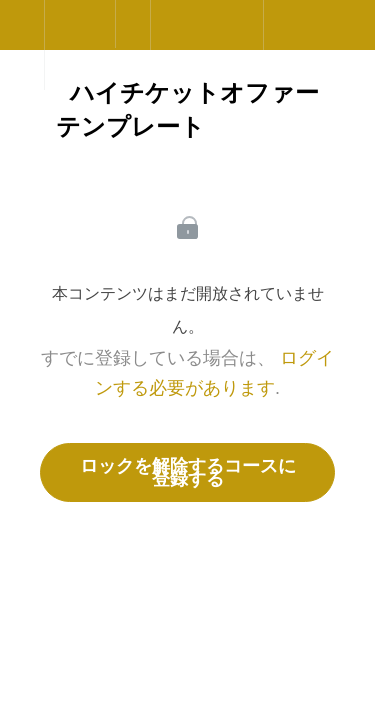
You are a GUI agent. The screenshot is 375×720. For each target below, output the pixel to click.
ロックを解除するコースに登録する (188, 472)
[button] (22, 35)
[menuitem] (79, 45)
